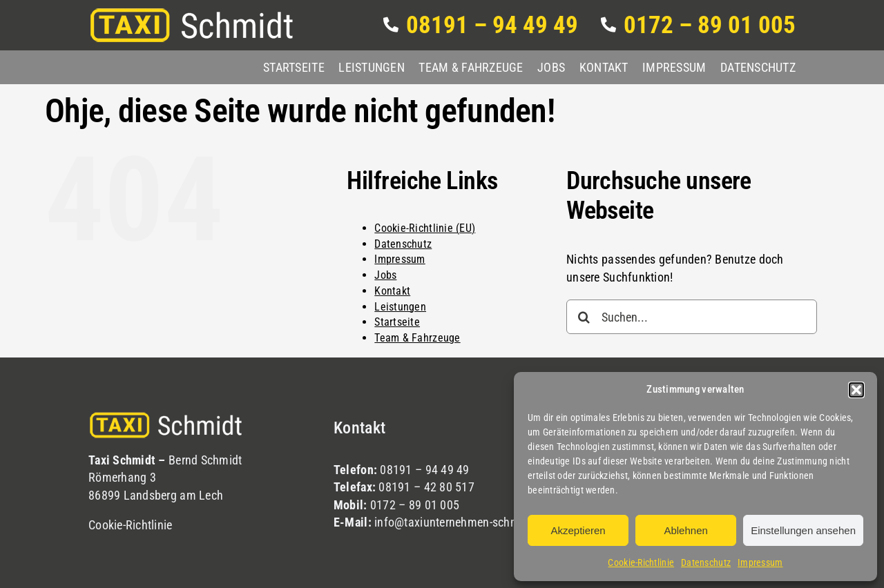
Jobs (385, 275)
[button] (856, 390)
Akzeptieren (578, 530)
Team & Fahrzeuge (417, 338)
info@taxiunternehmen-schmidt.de (461, 522)
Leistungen (400, 307)
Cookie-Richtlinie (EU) (425, 228)
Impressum (760, 562)
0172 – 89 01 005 (415, 505)
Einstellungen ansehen (803, 530)
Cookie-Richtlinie (641, 562)
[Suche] (584, 317)
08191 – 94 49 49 (424, 470)
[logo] (192, 13)
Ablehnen (685, 530)
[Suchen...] (692, 317)
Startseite (397, 322)
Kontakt (392, 291)
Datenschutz (706, 562)
